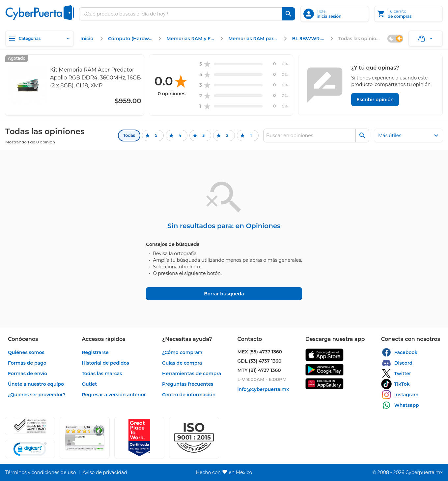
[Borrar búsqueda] (224, 294)
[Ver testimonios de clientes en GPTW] (139, 438)
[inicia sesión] (335, 14)
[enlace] (88, 39)
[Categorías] (40, 39)
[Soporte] (426, 39)
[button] (194, 438)
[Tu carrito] (408, 14)
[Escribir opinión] (375, 100)
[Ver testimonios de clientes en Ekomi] (85, 438)
